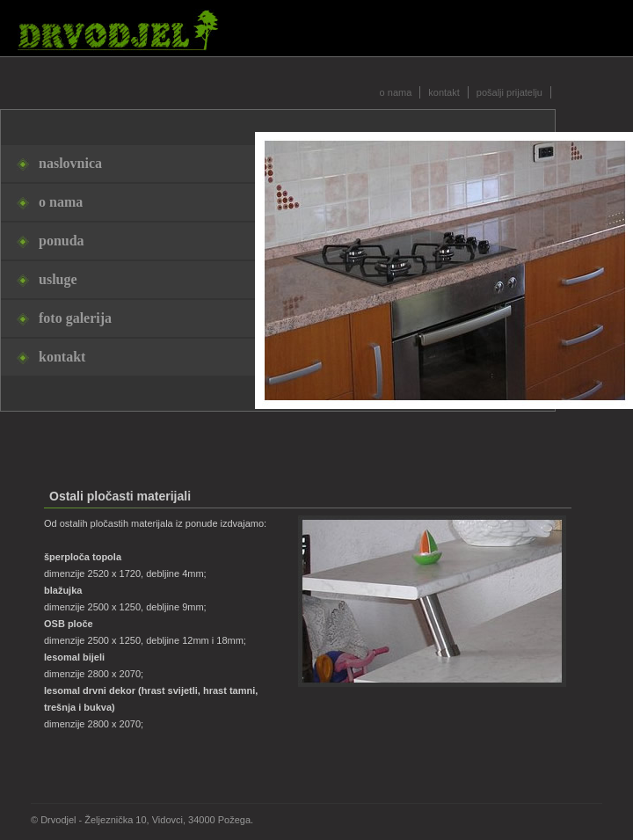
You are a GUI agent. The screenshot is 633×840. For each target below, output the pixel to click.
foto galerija (75, 318)
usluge (58, 279)
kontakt (444, 92)
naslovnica (70, 163)
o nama (396, 92)
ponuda (62, 241)
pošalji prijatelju (509, 92)
